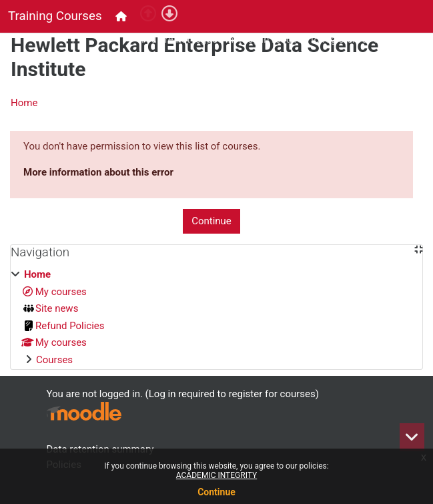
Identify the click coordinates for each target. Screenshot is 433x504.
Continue (217, 492)
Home (24, 103)
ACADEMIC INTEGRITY (217, 475)
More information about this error (98, 172)
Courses (54, 360)
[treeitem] (217, 317)
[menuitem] (122, 16)
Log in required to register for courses (326, 39)
